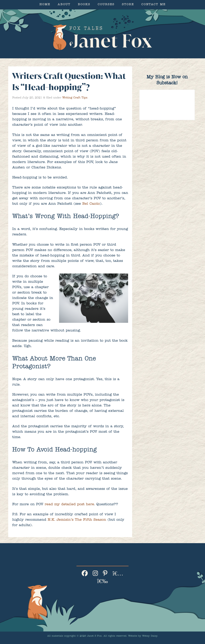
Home (45, 5)
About (64, 5)
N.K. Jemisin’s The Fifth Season (77, 520)
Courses (106, 5)
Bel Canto (91, 204)
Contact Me (153, 5)
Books (84, 5)
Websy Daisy (150, 636)
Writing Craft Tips (75, 98)
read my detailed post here (69, 505)
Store (128, 5)
